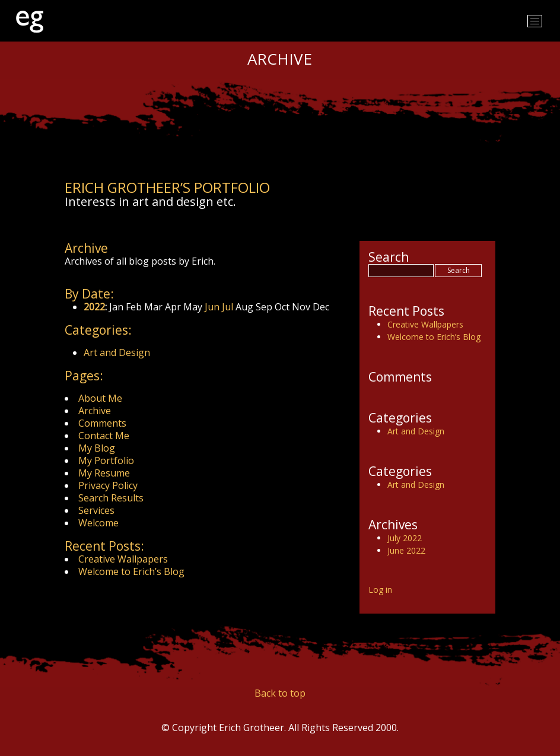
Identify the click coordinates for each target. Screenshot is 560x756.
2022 (94, 307)
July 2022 (405, 538)
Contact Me (104, 436)
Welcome (98, 523)
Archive (95, 411)
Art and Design (117, 352)
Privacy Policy (108, 485)
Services (96, 510)
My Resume (104, 473)
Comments (102, 423)
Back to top (280, 693)
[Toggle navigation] (535, 21)
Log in (380, 590)
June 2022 (406, 550)
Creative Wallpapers (123, 559)
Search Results (111, 498)
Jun (212, 307)
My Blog (97, 448)
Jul (227, 307)
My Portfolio (106, 460)
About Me (100, 398)
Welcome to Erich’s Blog (131, 571)
